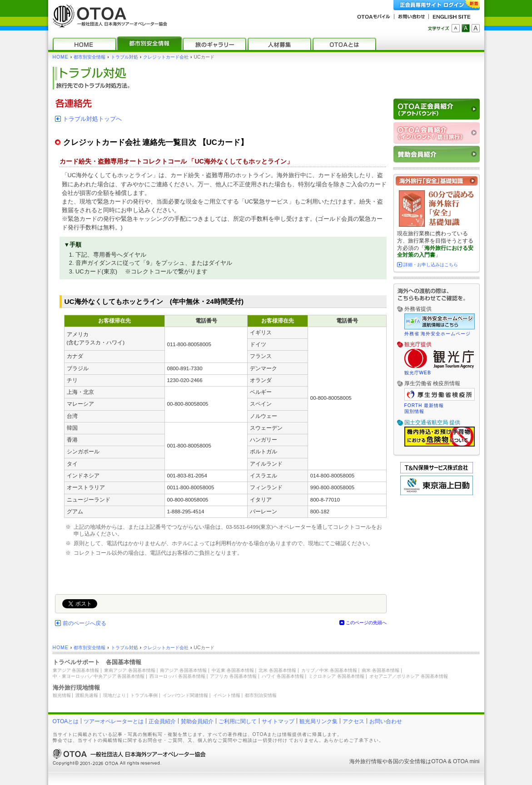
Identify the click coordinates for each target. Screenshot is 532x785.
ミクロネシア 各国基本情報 (336, 676)
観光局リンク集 (318, 721)
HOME (61, 57)
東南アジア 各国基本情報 (130, 670)
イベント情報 (227, 695)
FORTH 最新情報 (424, 405)
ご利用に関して (238, 721)
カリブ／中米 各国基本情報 (329, 670)
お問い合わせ (386, 721)
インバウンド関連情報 (185, 695)
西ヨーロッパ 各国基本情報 (177, 676)
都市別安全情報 (89, 57)
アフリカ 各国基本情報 (233, 676)
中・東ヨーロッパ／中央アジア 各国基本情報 (99, 676)
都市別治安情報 (261, 695)
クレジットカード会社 (166, 57)
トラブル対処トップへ (92, 119)
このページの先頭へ (366, 623)
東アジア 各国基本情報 (76, 670)
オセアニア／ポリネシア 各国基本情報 (409, 676)
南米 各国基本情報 (380, 670)
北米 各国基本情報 (277, 670)
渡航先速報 (87, 695)
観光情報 (62, 695)
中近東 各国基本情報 (233, 670)
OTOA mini (466, 761)
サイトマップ (278, 721)
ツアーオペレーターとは (114, 721)
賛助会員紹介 (197, 721)
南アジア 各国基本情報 (183, 670)
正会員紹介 (162, 721)
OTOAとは (66, 721)
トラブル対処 (124, 57)
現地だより (114, 695)
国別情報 (414, 411)
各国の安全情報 (407, 761)
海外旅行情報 (366, 761)
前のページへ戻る (85, 623)
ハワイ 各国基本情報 (283, 676)
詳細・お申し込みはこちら (431, 265)
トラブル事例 (144, 695)
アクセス (353, 721)
